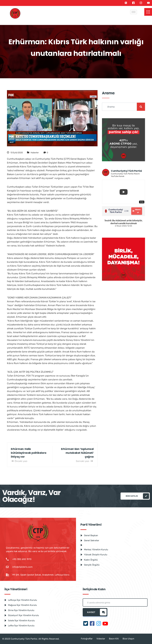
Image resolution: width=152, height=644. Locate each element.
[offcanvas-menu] (148, 12)
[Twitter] (126, 3)
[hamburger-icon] (134, 12)
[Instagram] (141, 3)
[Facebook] (133, 3)
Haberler (35, 153)
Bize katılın (137, 496)
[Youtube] (148, 3)
